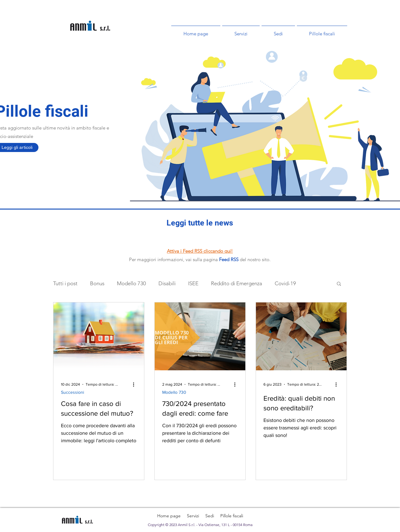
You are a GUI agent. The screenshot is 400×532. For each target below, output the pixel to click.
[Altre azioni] (136, 384)
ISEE (193, 283)
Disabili (167, 283)
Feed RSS (229, 259)
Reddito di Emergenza (237, 283)
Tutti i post (65, 283)
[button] (339, 284)
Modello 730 (131, 283)
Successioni (72, 392)
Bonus (97, 283)
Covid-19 (285, 283)
